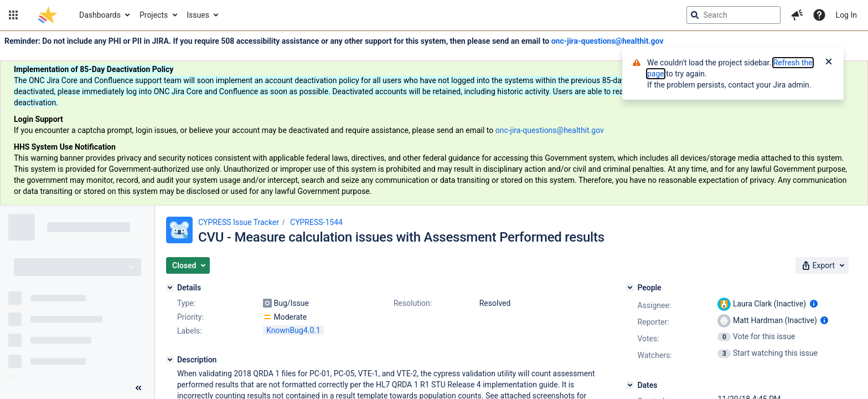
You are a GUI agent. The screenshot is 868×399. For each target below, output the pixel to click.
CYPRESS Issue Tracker (239, 222)
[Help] (819, 15)
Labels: (189, 331)
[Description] (170, 360)
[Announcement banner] (434, 118)
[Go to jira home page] (47, 15)
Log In (846, 15)
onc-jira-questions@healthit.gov (608, 41)
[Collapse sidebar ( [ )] (138, 388)
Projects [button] (154, 15)
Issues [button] (198, 15)
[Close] (829, 63)
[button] (13, 15)
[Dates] (630, 385)
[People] (630, 288)
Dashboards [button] (100, 15)
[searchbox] (733, 15)
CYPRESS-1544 (316, 222)
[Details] (170, 288)
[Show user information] (814, 304)
